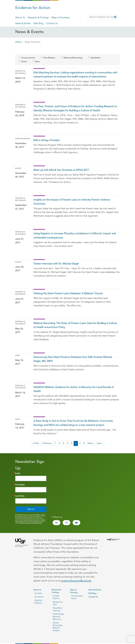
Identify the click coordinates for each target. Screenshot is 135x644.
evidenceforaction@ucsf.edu (76, 581)
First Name (20, 485)
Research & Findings (38, 18)
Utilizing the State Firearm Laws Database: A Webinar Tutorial (68, 294)
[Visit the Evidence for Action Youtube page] (76, 523)
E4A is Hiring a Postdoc (47, 140)
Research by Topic (58, 603)
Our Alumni (39, 597)
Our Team (38, 593)
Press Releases (49, 58)
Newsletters (96, 58)
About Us (20, 18)
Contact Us (52, 24)
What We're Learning (58, 609)
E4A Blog (38, 24)
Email (18, 473)
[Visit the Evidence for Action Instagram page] (66, 523)
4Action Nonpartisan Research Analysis (58, 627)
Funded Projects (56, 597)
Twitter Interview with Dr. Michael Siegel (56, 264)
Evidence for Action (33, 8)
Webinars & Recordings (73, 58)
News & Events (23, 24)
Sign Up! (31, 509)
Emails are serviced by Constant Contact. (31, 523)
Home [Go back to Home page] (18, 42)
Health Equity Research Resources (58, 617)
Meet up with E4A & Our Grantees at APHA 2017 (61, 170)
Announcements (28, 58)
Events (24, 62)
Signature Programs (38, 602)
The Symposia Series (77, 597)
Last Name (20, 496)
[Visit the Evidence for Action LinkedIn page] (56, 523)
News (37, 62)
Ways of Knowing (60, 18)
